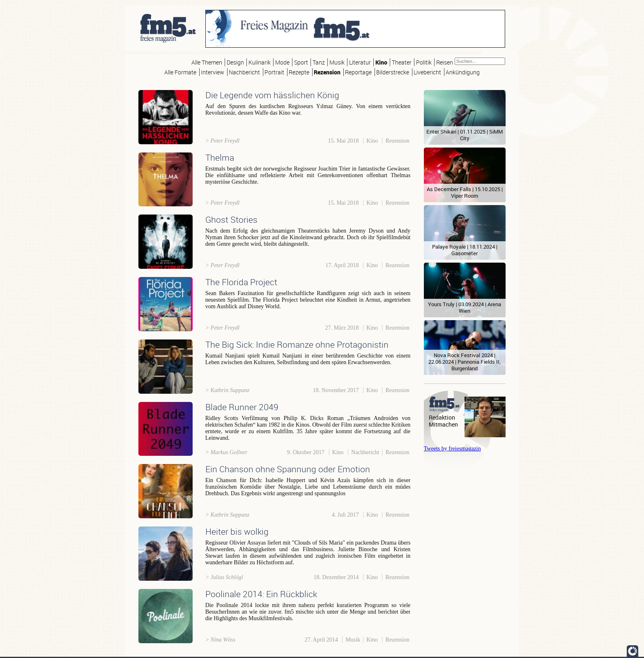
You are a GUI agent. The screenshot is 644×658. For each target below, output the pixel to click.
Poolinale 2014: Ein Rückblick (261, 594)
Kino (381, 62)
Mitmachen (443, 424)
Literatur (360, 62)
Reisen (445, 62)
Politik (424, 62)
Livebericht (427, 72)
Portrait (274, 72)
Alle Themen (207, 62)
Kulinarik (260, 62)
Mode (282, 62)
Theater (402, 62)
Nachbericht (244, 72)
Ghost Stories (231, 219)
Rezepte (299, 72)
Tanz (319, 62)
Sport (301, 62)
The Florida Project (241, 282)
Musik (337, 62)
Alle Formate (180, 72)
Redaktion (442, 417)
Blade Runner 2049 (242, 407)
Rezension (327, 72)
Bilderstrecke (393, 72)
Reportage (358, 72)
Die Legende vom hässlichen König (272, 95)
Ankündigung (463, 72)
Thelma (220, 157)
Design (235, 62)
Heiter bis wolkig (237, 531)
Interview (213, 72)
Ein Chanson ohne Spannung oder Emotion (288, 469)
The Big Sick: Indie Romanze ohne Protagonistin (297, 344)
